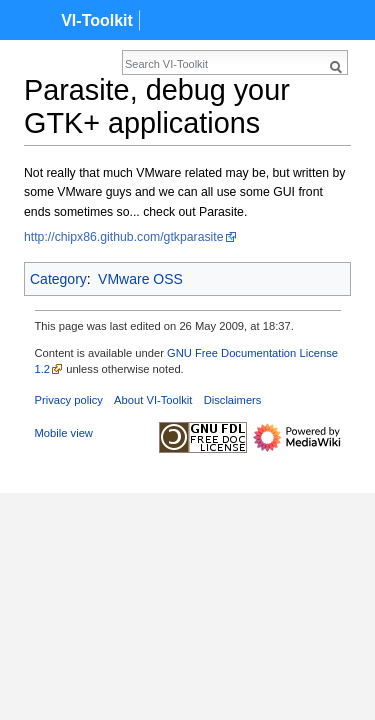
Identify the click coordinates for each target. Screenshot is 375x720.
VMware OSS (140, 279)
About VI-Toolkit (153, 400)
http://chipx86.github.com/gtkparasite (124, 237)
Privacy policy (69, 400)
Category (58, 279)
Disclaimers (233, 400)
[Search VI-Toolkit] (146, 64)
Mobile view (64, 433)
